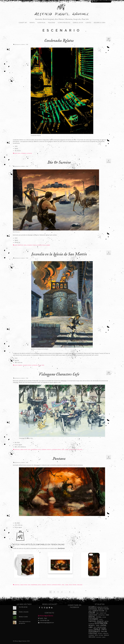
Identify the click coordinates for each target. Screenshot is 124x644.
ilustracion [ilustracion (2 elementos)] (91, 624)
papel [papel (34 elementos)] (104, 629)
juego (63, 450)
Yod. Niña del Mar (23, 607)
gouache (25, 365)
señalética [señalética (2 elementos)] (106, 634)
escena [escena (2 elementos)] (104, 617)
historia (29, 365)
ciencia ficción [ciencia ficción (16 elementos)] (98, 611)
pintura (75, 450)
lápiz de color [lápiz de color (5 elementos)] (101, 627)
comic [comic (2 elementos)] (97, 613)
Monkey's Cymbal (23, 617)
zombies (48, 245)
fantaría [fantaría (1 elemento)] (101, 619)
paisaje (44, 245)
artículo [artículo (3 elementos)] (106, 607)
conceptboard (34, 450)
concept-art (20, 245)
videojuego (80, 450)
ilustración (29, 153)
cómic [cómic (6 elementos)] (107, 615)
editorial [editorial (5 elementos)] (99, 617)
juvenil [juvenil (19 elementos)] (103, 625)
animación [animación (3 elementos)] (100, 607)
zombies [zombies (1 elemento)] (104, 637)
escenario (24, 153)
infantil (59, 450)
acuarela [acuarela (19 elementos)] (92, 607)
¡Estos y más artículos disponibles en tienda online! (39, 544)
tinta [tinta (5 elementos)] (96, 635)
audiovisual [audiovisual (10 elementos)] (93, 609)
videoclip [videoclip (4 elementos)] (106, 635)
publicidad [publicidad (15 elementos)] (93, 633)
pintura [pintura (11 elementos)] (104, 631)
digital (19, 153)
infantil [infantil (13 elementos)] (92, 625)
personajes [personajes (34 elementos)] (94, 631)
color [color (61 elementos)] (92, 613)
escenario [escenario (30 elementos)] (93, 619)
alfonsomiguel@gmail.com (46, 623)
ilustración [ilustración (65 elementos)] (101, 623)
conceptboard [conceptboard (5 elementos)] (93, 615)
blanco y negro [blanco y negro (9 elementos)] (103, 609)
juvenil (67, 450)
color (16, 153)
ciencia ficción (24, 450)
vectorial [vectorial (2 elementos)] (101, 635)
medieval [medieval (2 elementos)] (91, 630)
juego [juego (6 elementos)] (98, 626)
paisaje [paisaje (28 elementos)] (97, 629)
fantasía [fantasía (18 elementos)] (92, 621)
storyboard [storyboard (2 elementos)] (91, 635)
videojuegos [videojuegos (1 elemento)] (99, 637)
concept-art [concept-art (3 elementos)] (103, 613)
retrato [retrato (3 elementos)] (100, 633)
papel (43, 365)
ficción (34, 245)
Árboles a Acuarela (24, 612)
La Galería (23, 44)
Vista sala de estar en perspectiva (25, 622)
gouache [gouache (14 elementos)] (100, 621)
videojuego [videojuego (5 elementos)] (92, 637)
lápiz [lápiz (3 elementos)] (95, 628)
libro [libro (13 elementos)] (91, 627)
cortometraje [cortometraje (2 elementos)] (101, 615)
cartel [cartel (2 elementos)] (90, 611)
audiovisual (17, 450)
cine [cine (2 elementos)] (106, 611)
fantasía (49, 450)
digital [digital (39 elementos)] (92, 617)
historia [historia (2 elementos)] (106, 621)
